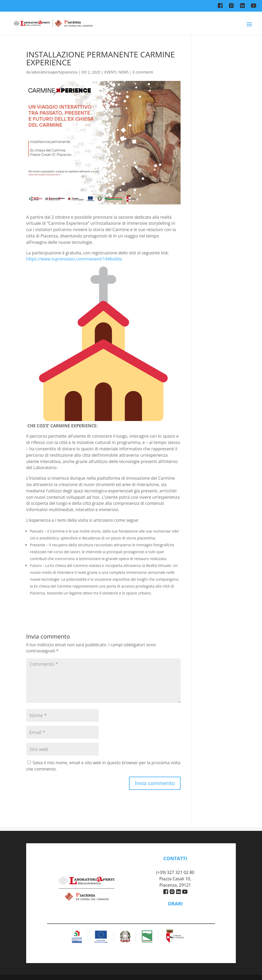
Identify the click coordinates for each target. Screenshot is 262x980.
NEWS (124, 72)
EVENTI (110, 72)
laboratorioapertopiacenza (54, 72)
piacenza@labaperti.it (175, 866)
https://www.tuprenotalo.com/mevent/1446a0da (74, 259)
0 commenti (143, 72)
